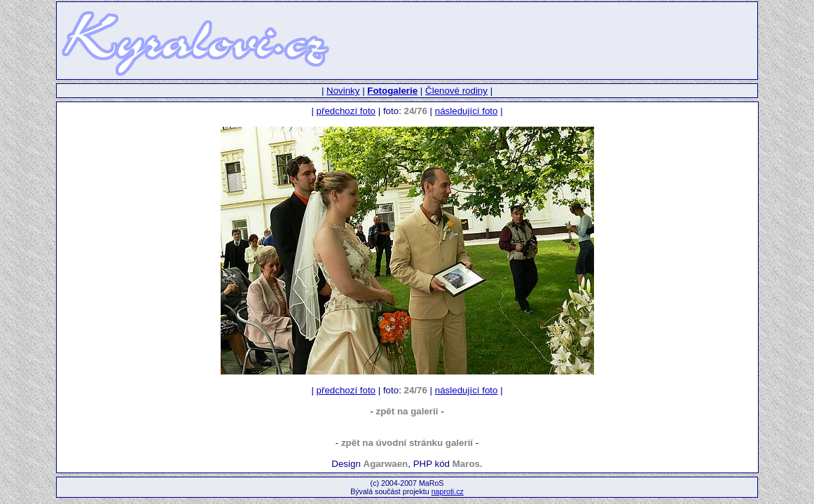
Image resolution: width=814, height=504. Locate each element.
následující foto (467, 111)
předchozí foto (346, 111)
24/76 (416, 111)
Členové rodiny (456, 91)
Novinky (343, 91)
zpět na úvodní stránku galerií (407, 443)
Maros (466, 464)
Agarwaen (386, 464)
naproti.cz (448, 491)
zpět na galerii (407, 411)
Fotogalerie (392, 91)
